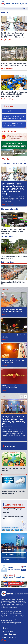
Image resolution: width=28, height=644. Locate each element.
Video (5, 290)
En (26, 8)
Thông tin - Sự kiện (6, 40)
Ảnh (4, 397)
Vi (24, 8)
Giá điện (6, 512)
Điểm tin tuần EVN (17, 163)
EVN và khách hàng (14, 505)
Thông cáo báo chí (9, 209)
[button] (25, 159)
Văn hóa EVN (10, 550)
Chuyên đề (8, 106)
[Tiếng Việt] (14, 3)
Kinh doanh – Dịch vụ (7, 99)
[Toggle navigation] (2, 8)
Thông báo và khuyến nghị (13, 509)
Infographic (10, 446)
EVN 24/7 (5, 314)
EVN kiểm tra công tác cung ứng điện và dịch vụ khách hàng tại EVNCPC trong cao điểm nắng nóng (14, 35)
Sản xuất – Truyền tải (7, 68)
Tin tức (6, 159)
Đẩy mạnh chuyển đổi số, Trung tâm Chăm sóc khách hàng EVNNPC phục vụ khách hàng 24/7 (14, 94)
